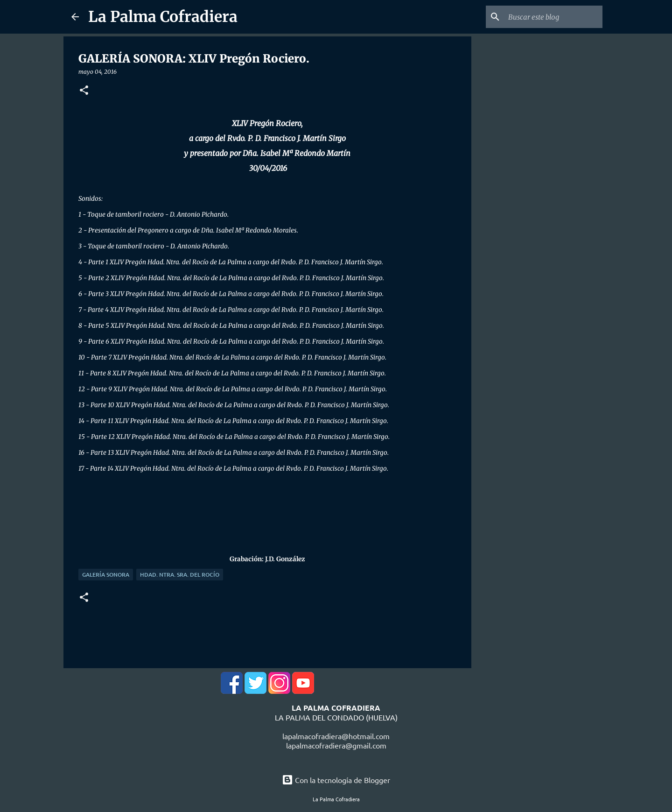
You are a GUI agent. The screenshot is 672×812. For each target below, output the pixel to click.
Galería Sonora (106, 575)
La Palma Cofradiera (163, 17)
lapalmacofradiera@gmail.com (336, 745)
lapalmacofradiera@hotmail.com (336, 736)
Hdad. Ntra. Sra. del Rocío (180, 575)
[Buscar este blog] (553, 17)
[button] (84, 91)
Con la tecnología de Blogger (336, 780)
